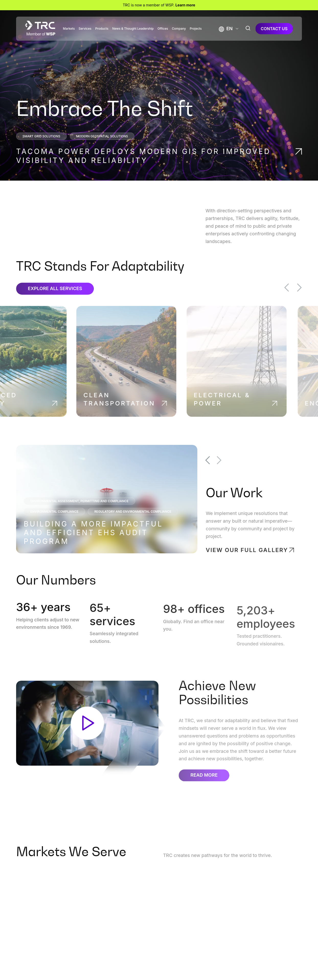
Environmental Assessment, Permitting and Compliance (79, 509)
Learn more (185, 5)
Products (102, 29)
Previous (295, 288)
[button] (226, 29)
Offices (163, 29)
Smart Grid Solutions (41, 136)
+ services (113, 623)
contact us (274, 29)
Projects (196, 29)
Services (85, 29)
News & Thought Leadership (133, 29)
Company (179, 29)
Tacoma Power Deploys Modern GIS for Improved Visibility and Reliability (143, 156)
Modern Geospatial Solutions (102, 136)
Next (308, 288)
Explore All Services (55, 297)
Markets (69, 29)
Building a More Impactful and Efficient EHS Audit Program (93, 541)
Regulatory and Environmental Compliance (133, 520)
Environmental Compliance (54, 520)
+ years (42, 613)
